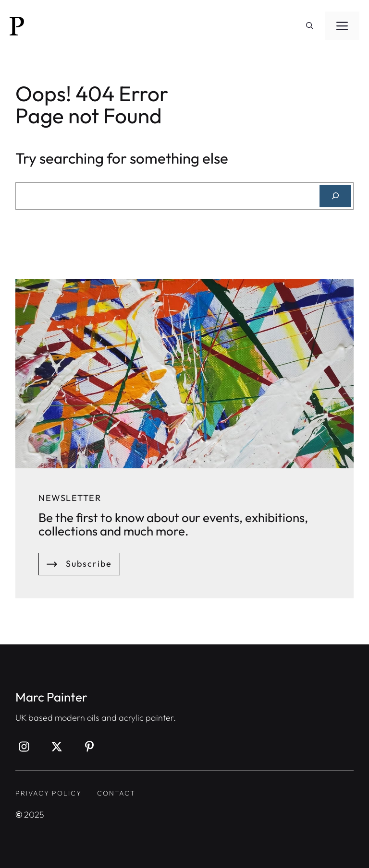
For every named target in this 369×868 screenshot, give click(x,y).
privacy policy (49, 793)
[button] (310, 26)
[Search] (335, 196)
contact (116, 793)
